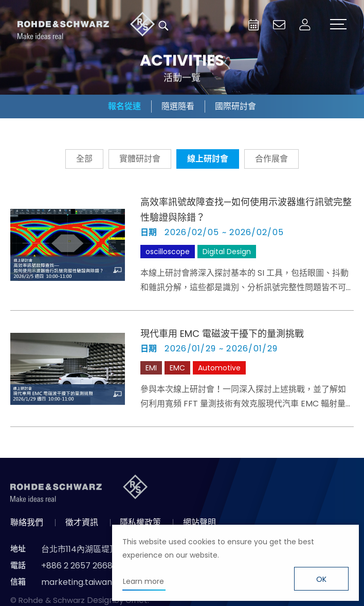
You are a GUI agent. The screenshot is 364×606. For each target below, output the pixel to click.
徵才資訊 (82, 522)
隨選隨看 (178, 106)
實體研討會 (140, 159)
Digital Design (227, 252)
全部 (84, 159)
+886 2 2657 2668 (77, 566)
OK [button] (321, 579)
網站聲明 (199, 522)
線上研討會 (208, 159)
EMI (151, 368)
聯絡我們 (27, 522)
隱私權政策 (140, 522)
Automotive (219, 368)
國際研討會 (235, 106)
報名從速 (124, 106)
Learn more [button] (143, 581)
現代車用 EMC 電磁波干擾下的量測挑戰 (222, 334)
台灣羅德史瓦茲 (86, 26)
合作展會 (271, 159)
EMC (177, 368)
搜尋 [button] (163, 26)
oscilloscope (168, 252)
